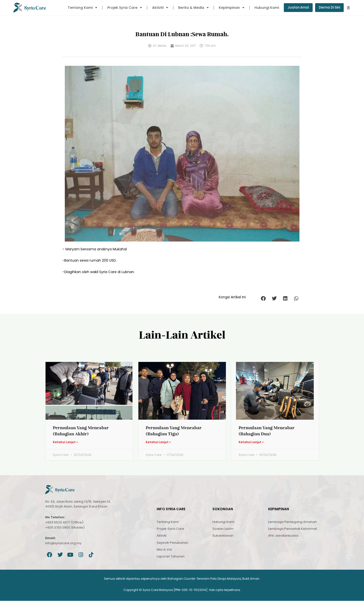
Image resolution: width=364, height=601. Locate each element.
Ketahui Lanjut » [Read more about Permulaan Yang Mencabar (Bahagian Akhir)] (65, 442)
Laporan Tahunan (171, 557)
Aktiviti (158, 8)
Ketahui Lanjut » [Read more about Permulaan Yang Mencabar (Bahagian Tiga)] (158, 442)
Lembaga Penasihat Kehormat (292, 529)
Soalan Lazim (223, 529)
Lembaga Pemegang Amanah (292, 522)
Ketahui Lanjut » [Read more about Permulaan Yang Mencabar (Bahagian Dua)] (251, 442)
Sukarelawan (223, 536)
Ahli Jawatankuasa (283, 536)
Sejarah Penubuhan (172, 543)
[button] (263, 298)
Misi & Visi (164, 550)
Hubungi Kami (264, 8)
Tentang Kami (80, 8)
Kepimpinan (229, 8)
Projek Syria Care (122, 8)
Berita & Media (191, 8)
